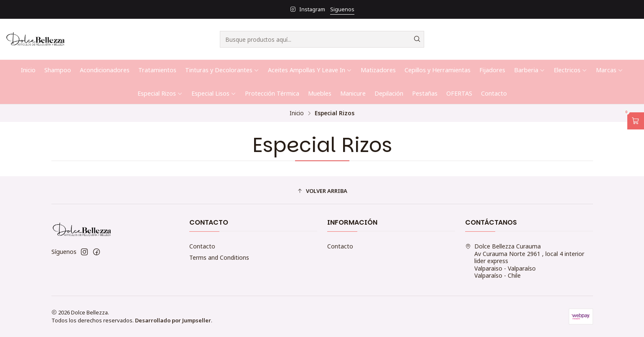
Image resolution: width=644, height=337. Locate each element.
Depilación (389, 93)
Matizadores (378, 70)
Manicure (353, 93)
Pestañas (425, 93)
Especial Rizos (160, 93)
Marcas (610, 70)
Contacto (494, 93)
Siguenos (342, 9)
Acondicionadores (105, 70)
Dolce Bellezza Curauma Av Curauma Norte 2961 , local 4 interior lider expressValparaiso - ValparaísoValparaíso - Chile (525, 261)
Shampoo (58, 70)
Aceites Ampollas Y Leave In (310, 70)
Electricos (570, 70)
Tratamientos (157, 70)
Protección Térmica (272, 93)
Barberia (529, 70)
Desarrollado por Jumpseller (173, 320)
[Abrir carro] (636, 121)
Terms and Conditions (219, 257)
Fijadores (492, 70)
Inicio (28, 70)
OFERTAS (459, 93)
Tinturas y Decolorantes (222, 70)
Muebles (320, 93)
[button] (322, 191)
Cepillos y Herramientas (438, 70)
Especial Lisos (214, 93)
